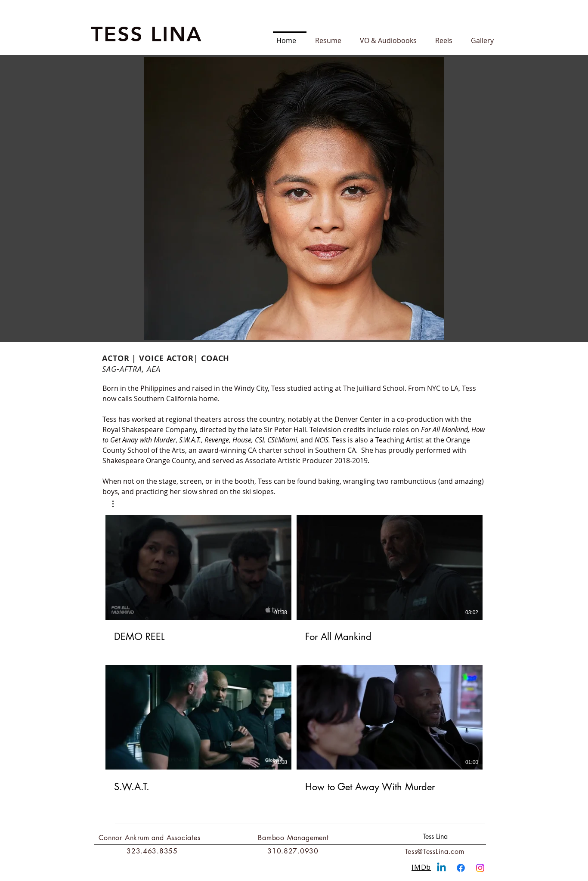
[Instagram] (480, 868)
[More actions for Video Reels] (117, 504)
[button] (117, 504)
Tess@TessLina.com (435, 852)
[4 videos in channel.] (294, 654)
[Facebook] (461, 868)
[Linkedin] (441, 868)
